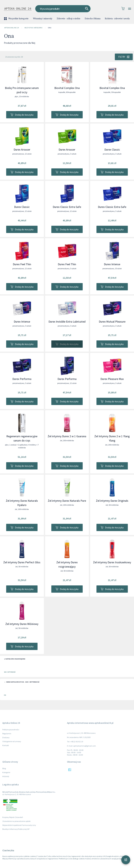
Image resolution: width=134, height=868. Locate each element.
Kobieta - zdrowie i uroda (117, 19)
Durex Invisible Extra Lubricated (67, 322)
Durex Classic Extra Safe (67, 207)
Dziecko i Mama (93, 19)
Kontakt (6, 745)
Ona (50, 28)
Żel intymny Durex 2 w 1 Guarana (67, 436)
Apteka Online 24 (12, 28)
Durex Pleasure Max (112, 379)
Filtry (124, 57)
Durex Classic (112, 150)
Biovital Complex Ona (67, 88)
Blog (4, 768)
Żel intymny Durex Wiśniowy (22, 624)
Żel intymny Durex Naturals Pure (67, 501)
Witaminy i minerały (43, 19)
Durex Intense (112, 264)
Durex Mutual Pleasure (112, 322)
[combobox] (66, 9)
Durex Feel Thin (22, 264)
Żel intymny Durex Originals (112, 501)
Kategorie (6, 772)
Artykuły (6, 776)
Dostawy (6, 737)
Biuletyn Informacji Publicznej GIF (16, 829)
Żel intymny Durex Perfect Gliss (22, 562)
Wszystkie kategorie (16, 19)
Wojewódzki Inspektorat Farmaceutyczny (19, 825)
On (5, 695)
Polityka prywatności (11, 730)
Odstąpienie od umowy (12, 741)
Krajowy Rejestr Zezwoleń (13, 817)
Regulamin (7, 733)
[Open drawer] (130, 9)
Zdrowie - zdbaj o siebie (69, 19)
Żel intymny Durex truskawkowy (112, 562)
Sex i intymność (10, 672)
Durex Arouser (22, 150)
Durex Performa (22, 379)
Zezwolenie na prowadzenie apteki (16, 821)
